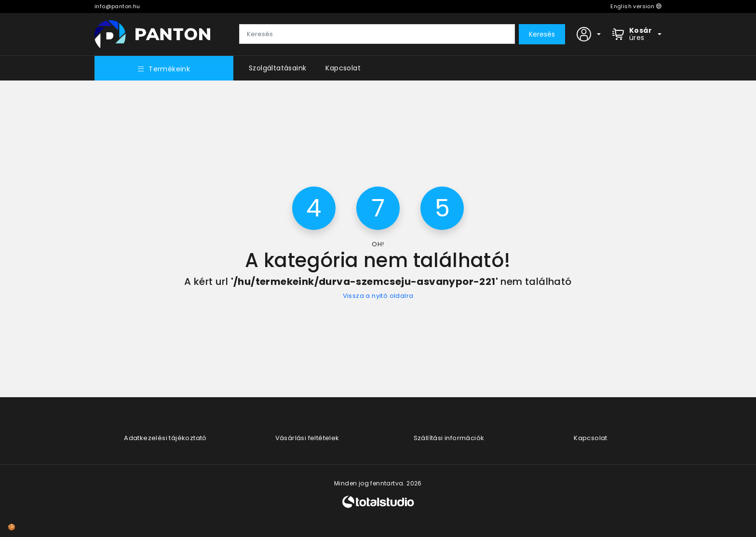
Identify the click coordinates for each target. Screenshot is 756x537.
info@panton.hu (117, 6)
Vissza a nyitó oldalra (378, 296)
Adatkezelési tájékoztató (165, 438)
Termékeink (164, 69)
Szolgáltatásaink (277, 68)
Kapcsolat (343, 68)
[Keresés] (377, 34)
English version (636, 6)
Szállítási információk (449, 438)
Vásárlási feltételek (307, 438)
